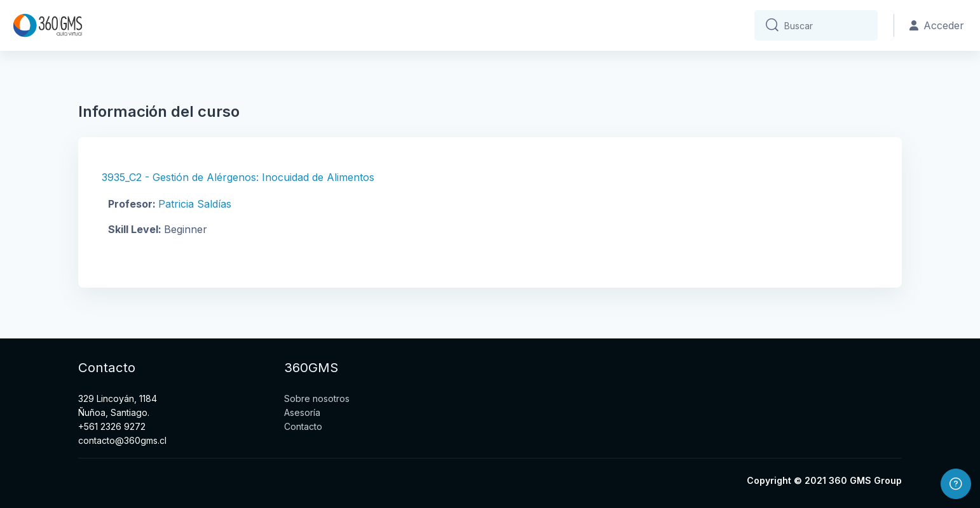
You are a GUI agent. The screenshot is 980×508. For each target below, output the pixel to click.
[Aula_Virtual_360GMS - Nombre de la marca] (48, 25)
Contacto (303, 426)
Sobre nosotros (317, 398)
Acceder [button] (937, 25)
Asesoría (302, 412)
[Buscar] (826, 25)
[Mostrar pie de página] (956, 484)
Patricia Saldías (195, 204)
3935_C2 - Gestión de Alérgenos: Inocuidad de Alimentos (238, 177)
